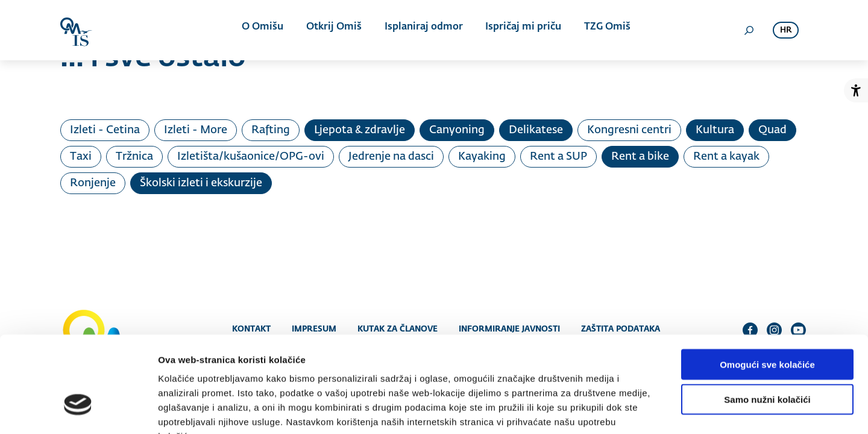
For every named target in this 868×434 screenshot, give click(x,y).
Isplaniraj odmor (421, 30)
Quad (772, 130)
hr (786, 30)
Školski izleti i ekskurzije (201, 183)
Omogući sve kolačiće (767, 290)
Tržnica (134, 157)
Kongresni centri (629, 130)
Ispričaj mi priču (519, 30)
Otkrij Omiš (334, 30)
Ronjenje (93, 183)
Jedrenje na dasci (391, 157)
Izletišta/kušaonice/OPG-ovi (251, 157)
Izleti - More (196, 130)
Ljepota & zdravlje (360, 130)
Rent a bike (640, 157)
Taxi (81, 157)
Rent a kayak (726, 157)
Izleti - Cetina (105, 130)
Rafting (271, 130)
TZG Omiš (601, 30)
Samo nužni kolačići (767, 325)
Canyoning (457, 130)
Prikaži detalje (624, 410)
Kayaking (482, 157)
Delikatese (536, 130)
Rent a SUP (558, 157)
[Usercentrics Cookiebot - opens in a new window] (78, 410)
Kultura (715, 130)
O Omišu (265, 30)
